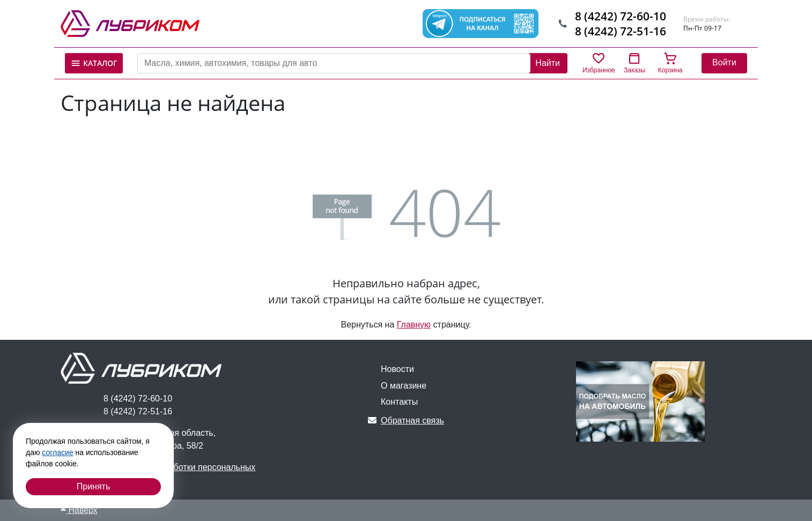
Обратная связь (406, 420)
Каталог (94, 63)
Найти (548, 63)
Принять (94, 486)
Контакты (399, 402)
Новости (397, 369)
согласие (57, 452)
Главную (414, 325)
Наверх (79, 510)
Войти (724, 62)
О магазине (404, 386)
